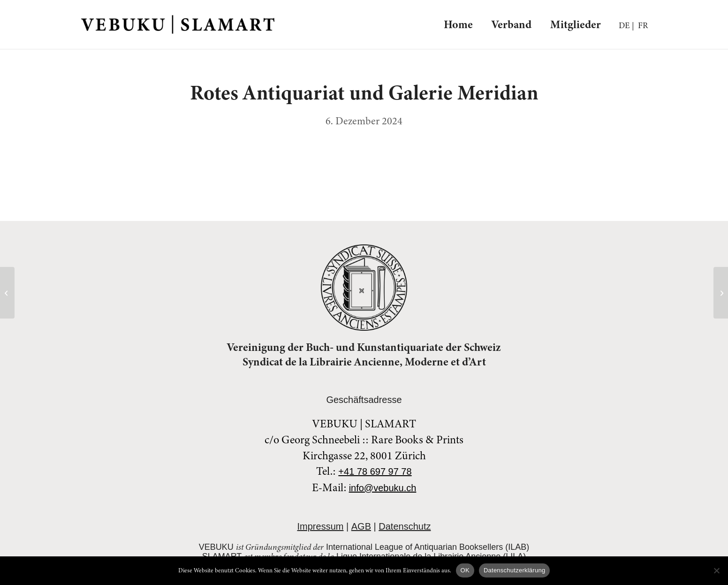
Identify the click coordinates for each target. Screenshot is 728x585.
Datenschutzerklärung (514, 570)
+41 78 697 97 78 (375, 471)
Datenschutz (405, 526)
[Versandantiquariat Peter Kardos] (7, 293)
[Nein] (716, 570)
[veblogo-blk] (178, 24)
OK (465, 570)
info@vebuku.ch (383, 488)
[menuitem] (458, 24)
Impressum (321, 526)
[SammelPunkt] (721, 293)
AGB (361, 526)
